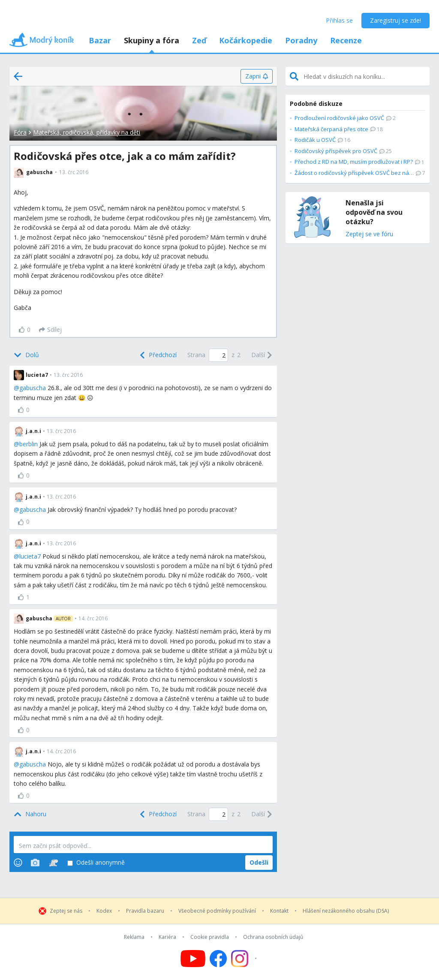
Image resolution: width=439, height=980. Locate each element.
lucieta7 (30, 556)
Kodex (104, 911)
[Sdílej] (50, 330)
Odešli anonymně (96, 863)
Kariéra (167, 937)
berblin (29, 444)
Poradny (301, 40)
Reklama (134, 937)
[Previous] (157, 355)
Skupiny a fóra (152, 40)
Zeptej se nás (66, 911)
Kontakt (279, 911)
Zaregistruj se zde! (395, 20)
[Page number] (218, 355)
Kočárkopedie (246, 40)
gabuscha (33, 388)
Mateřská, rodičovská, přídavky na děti (87, 132)
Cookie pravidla (210, 937)
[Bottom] (26, 355)
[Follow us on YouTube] (193, 959)
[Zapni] (257, 76)
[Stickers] (53, 863)
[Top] (30, 814)
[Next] (262, 355)
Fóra (20, 132)
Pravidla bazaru (145, 911)
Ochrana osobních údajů (273, 937)
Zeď (199, 40)
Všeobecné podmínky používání (217, 911)
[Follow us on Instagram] (245, 959)
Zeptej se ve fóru (369, 234)
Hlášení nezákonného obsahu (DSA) (346, 911)
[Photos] (35, 863)
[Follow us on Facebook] (218, 959)
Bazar (100, 40)
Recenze (346, 40)
